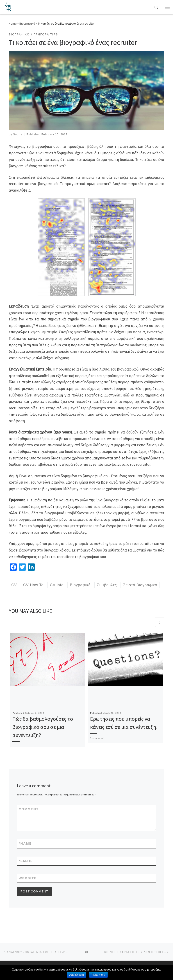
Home (13, 23)
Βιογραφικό (27, 23)
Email (26, 872)
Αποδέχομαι (77, 975)
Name (25, 854)
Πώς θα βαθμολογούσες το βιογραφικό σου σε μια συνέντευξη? (43, 737)
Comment (29, 820)
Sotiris (18, 134)
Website (28, 889)
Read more (98, 975)
